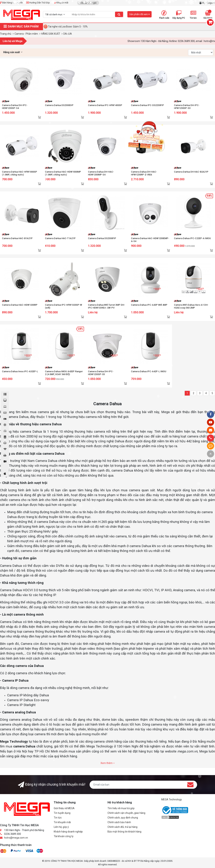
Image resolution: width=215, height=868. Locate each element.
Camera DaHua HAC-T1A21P (60, 238)
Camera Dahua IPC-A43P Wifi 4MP (149, 305)
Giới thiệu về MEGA (64, 808)
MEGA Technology (172, 799)
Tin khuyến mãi (62, 822)
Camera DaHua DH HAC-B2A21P (191, 172)
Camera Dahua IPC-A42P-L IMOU (149, 371)
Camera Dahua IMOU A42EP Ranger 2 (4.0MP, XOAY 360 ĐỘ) (64, 373)
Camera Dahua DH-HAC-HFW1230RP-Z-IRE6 (144, 173)
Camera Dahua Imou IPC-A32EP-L (20, 371)
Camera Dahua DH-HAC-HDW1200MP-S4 (101, 173)
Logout (211, 3)
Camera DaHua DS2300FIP (102, 238)
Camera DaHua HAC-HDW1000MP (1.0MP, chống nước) (63, 173)
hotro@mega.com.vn (16, 838)
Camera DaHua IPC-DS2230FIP (147, 105)
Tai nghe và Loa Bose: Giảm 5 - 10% (68, 27)
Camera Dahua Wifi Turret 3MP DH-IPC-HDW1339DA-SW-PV (106, 306)
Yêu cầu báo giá (88, 3)
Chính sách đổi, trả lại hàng (122, 827)
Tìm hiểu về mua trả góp (121, 808)
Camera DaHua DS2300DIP (59, 105)
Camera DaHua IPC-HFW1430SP (105, 105)
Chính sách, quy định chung (123, 818)
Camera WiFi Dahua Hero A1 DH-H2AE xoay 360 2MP (191, 306)
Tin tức (58, 818)
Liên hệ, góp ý (61, 827)
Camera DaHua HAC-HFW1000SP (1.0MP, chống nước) (20, 173)
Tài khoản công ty (64, 836)
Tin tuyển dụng (62, 813)
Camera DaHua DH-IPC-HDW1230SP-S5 (101, 373)
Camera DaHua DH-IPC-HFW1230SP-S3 (187, 107)
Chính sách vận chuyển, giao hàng (126, 813)
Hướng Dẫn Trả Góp (38, 3)
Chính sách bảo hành (119, 822)
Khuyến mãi (61, 3)
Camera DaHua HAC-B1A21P (17, 238)
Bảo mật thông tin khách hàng (124, 832)
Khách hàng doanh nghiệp (68, 832)
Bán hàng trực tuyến (11, 3)
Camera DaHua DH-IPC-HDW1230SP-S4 (15, 107)
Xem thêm (108, 763)
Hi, (204, 3)
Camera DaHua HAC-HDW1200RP (20, 305)
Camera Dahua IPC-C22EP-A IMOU (192, 238)
